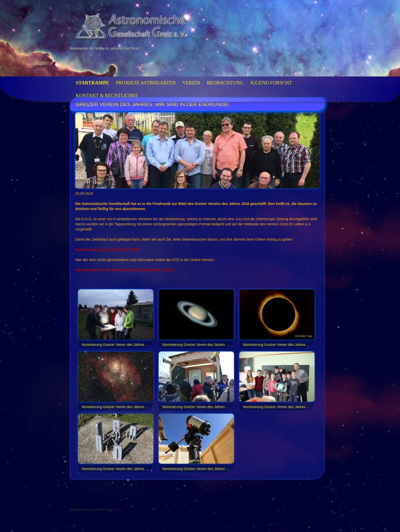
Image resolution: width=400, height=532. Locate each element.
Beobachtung (225, 83)
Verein (191, 83)
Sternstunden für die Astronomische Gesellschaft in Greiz (124, 270)
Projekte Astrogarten (146, 83)
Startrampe (92, 83)
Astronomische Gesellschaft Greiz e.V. (94, 510)
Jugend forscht (271, 83)
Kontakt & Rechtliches (107, 95)
